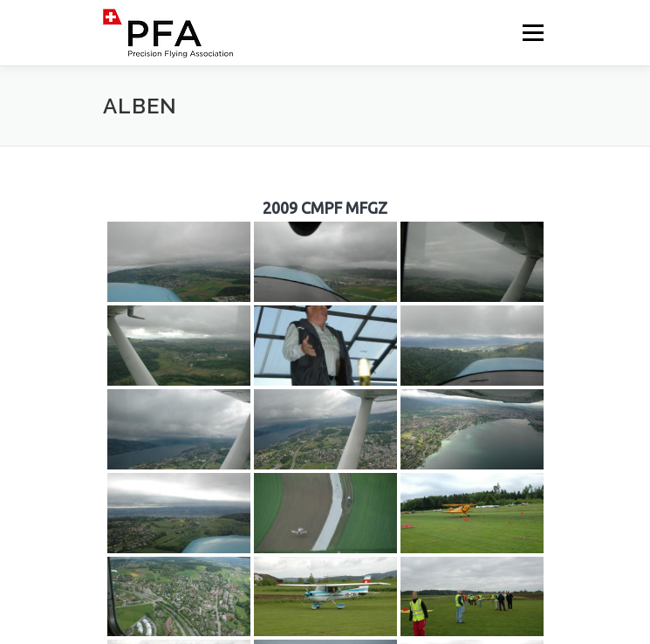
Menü (532, 33)
